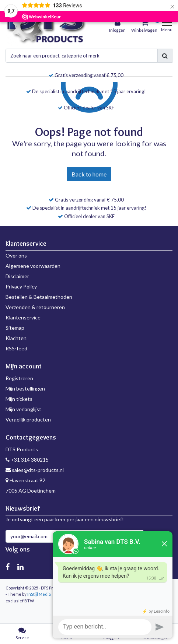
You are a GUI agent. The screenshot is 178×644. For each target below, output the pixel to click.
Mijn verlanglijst (23, 409)
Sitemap (15, 328)
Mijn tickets (19, 399)
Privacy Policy (21, 286)
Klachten (16, 338)
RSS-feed (16, 348)
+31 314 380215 (27, 460)
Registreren (19, 378)
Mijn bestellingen (25, 388)
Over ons (16, 255)
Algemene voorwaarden (33, 266)
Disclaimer (17, 276)
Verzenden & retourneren (35, 307)
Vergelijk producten (28, 419)
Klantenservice (23, 317)
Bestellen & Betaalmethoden (39, 297)
